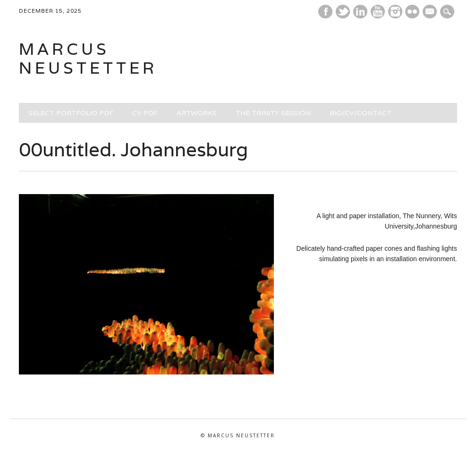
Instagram (395, 12)
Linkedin (360, 12)
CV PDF (145, 113)
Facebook (325, 12)
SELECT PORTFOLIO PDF (71, 113)
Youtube (378, 12)
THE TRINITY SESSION (273, 113)
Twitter (343, 12)
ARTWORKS (197, 113)
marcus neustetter (88, 58)
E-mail (431, 12)
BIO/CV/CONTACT (361, 113)
